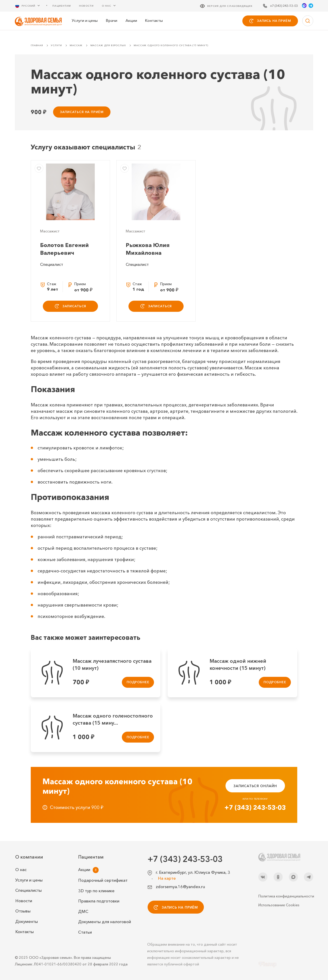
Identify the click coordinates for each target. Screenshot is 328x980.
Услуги (56, 45)
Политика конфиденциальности (286, 896)
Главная (37, 45)
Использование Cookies (279, 905)
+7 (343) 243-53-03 (255, 807)
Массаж (76, 45)
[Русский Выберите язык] (30, 6)
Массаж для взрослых (108, 45)
